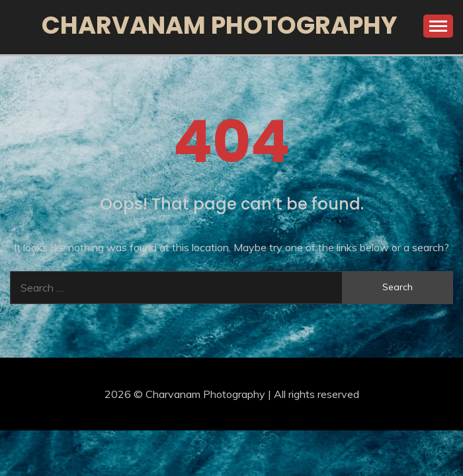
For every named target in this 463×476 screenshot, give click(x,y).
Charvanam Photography (220, 25)
